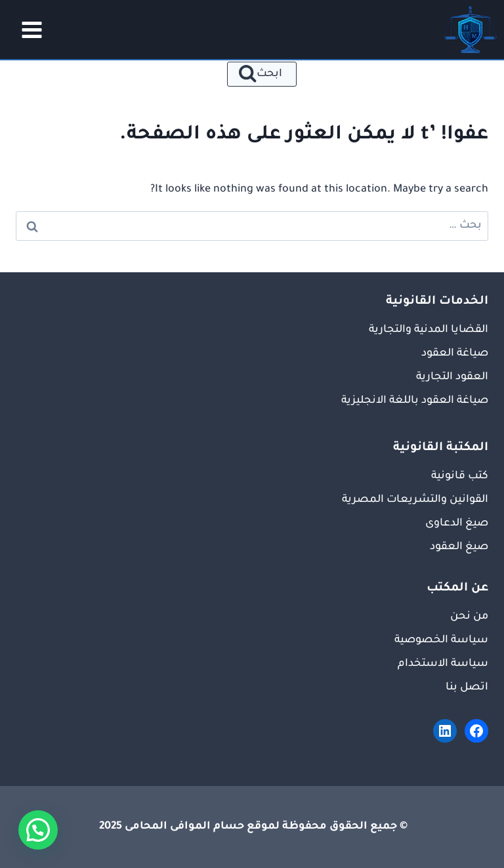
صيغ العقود (459, 547)
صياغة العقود (455, 354)
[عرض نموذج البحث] (262, 74)
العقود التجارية (452, 377)
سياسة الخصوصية (441, 640)
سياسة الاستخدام (443, 664)
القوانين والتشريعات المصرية (415, 500)
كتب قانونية (460, 476)
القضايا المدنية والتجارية (429, 330)
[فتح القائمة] (28, 30)
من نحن (469, 617)
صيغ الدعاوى (457, 524)
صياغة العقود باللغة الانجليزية (415, 401)
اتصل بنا (467, 688)
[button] (38, 830)
